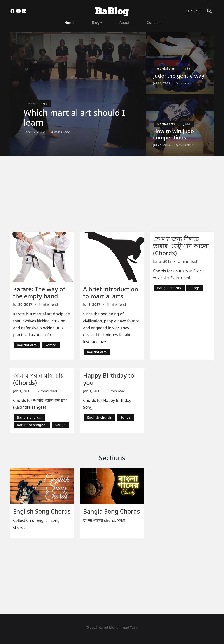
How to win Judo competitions (174, 134)
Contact (153, 23)
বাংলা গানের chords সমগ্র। (105, 520)
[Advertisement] (115, 197)
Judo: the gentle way (179, 76)
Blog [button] (96, 23)
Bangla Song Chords (111, 511)
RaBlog (112, 11)
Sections (112, 458)
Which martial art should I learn (74, 118)
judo (187, 69)
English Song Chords (42, 511)
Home (70, 23)
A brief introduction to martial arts (111, 293)
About (124, 23)
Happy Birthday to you (109, 379)
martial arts (37, 104)
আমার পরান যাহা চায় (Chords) (39, 379)
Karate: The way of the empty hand (39, 293)
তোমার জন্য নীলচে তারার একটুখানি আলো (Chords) (181, 246)
